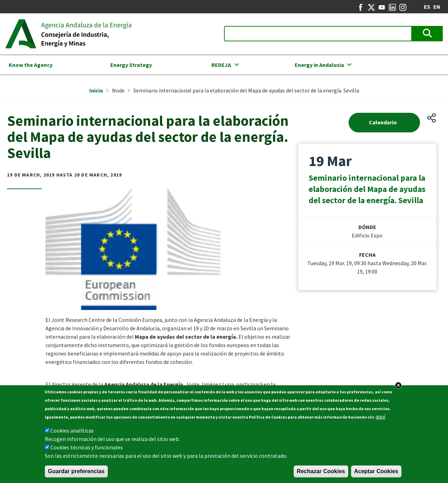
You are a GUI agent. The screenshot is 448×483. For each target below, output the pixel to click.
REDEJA (221, 65)
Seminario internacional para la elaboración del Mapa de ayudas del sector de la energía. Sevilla (367, 189)
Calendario (383, 122)
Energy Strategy (131, 65)
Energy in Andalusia (319, 65)
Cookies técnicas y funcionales (87, 449)
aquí (380, 419)
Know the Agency (31, 65)
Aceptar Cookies (376, 473)
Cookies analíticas (72, 433)
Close (398, 387)
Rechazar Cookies (321, 473)
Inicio (96, 90)
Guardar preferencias (76, 473)
